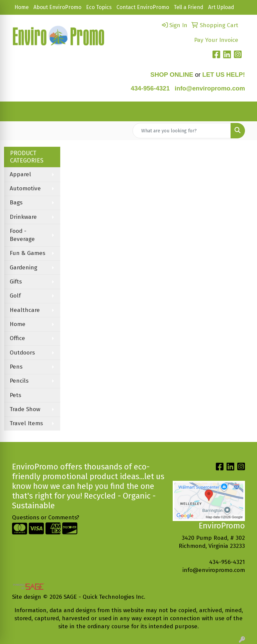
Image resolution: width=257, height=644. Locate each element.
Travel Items (26, 423)
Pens (16, 367)
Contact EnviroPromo (143, 7)
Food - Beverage (22, 235)
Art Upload (221, 7)
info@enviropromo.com (214, 570)
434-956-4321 (150, 88)
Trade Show (25, 409)
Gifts (16, 282)
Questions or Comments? (46, 518)
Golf (15, 296)
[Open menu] (244, 112)
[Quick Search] (182, 131)
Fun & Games (27, 253)
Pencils (19, 381)
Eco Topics (99, 7)
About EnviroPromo (57, 7)
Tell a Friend (189, 7)
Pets (15, 395)
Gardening (23, 268)
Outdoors (22, 353)
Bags (16, 203)
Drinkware (23, 217)
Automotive (25, 188)
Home (22, 7)
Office (17, 338)
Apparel (20, 174)
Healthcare (25, 310)
